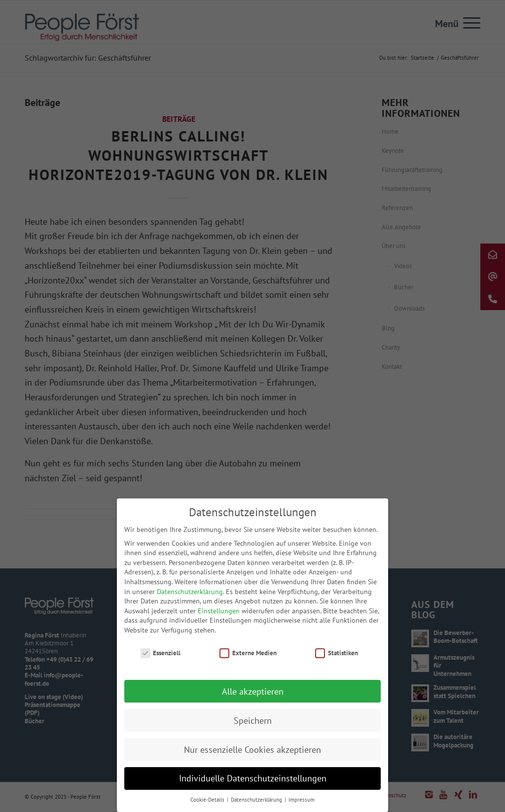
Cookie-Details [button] (208, 804)
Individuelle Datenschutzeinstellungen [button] (253, 783)
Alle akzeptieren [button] (253, 695)
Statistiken (337, 657)
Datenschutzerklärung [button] (257, 804)
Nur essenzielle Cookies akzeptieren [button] (252, 754)
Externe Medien (248, 657)
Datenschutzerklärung (190, 596)
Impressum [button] (302, 804)
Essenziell (161, 657)
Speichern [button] (253, 724)
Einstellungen (219, 615)
